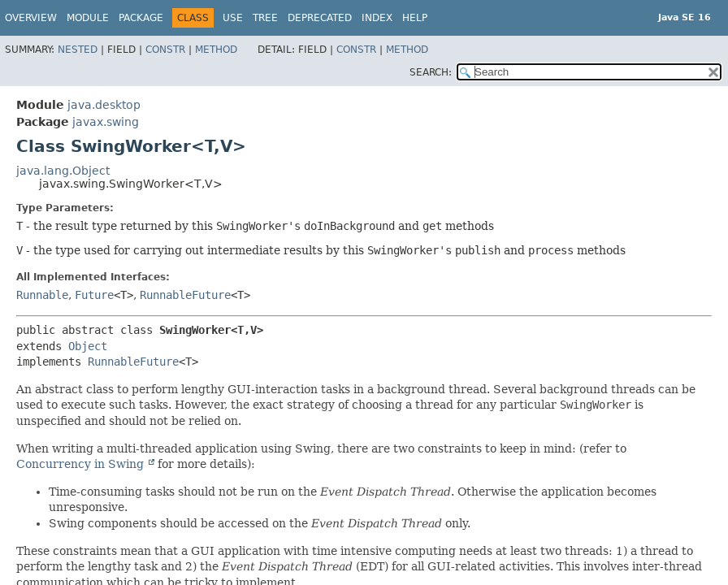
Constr (165, 50)
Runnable (42, 295)
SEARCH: (431, 72)
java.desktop (104, 105)
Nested (78, 50)
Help (415, 18)
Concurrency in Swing (82, 464)
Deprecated (320, 18)
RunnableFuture (185, 295)
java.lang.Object (63, 171)
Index (377, 18)
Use (233, 18)
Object (88, 346)
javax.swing (106, 122)
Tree (265, 18)
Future (94, 295)
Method (216, 50)
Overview (31, 18)
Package (141, 18)
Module (88, 18)
